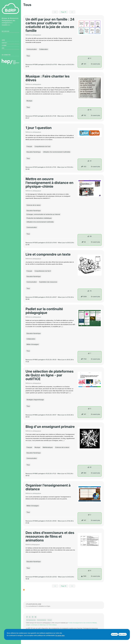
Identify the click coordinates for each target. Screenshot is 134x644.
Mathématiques (48, 447)
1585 (84, 576)
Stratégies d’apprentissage (35, 400)
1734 (84, 359)
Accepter (114, 634)
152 (84, 115)
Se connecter (6, 55)
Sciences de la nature (34, 205)
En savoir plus (96, 64)
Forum (50, 620)
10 (91, 110)
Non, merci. (123, 634)
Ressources (31, 620)
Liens (3, 40)
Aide (3, 48)
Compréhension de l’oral (42, 146)
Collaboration (44, 49)
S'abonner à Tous (24, 590)
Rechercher (5, 31)
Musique (29, 101)
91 (91, 467)
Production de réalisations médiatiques (39, 218)
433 (84, 167)
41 (91, 161)
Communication (32, 49)
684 (84, 473)
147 (84, 414)
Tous (28, 56)
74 (91, 291)
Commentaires (42, 620)
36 (91, 236)
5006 (84, 297)
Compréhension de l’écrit (43, 271)
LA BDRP (4, 45)
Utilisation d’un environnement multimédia (57, 152)
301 (84, 64)
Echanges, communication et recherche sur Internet (43, 214)
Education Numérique (34, 152)
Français (29, 146)
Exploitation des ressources (48, 282)
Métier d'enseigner (33, 344)
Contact (4, 43)
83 (84, 242)
